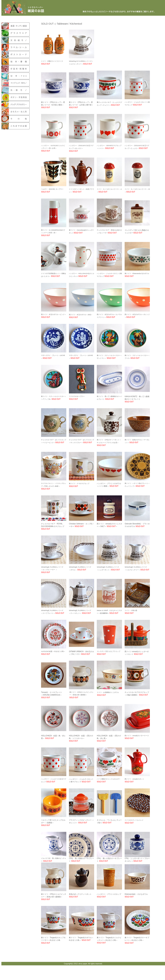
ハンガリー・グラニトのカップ (109, 894)
